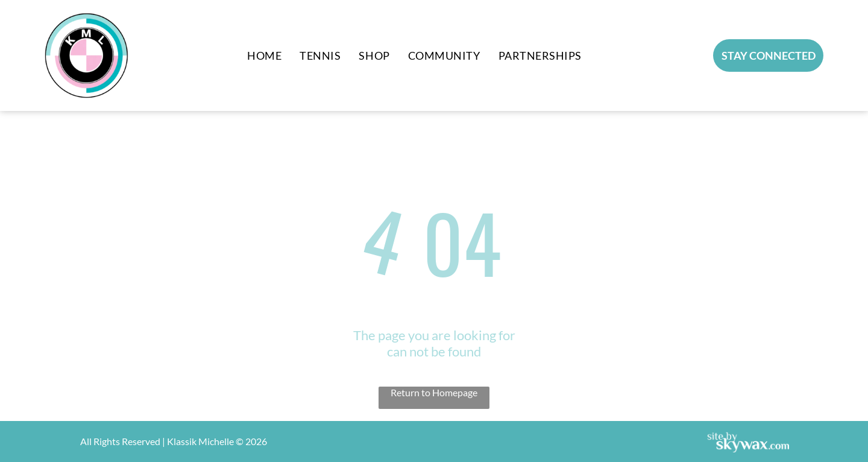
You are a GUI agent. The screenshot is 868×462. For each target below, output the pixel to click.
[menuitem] (264, 55)
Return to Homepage (434, 392)
